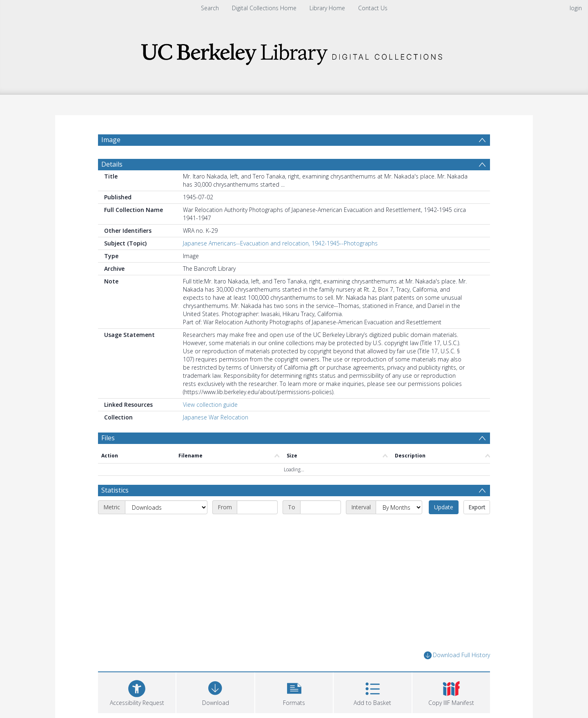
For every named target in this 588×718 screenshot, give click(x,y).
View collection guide (210, 405)
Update (444, 507)
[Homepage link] (294, 52)
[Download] (215, 692)
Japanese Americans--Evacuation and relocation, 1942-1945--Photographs (280, 243)
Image (111, 140)
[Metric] (166, 507)
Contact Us (373, 8)
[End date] (321, 507)
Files (108, 438)
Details (112, 164)
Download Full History (457, 655)
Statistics (115, 490)
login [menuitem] (576, 8)
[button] (294, 692)
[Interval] (399, 507)
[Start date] (257, 507)
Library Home (327, 8)
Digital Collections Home (264, 8)
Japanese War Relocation (216, 417)
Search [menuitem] (210, 8)
